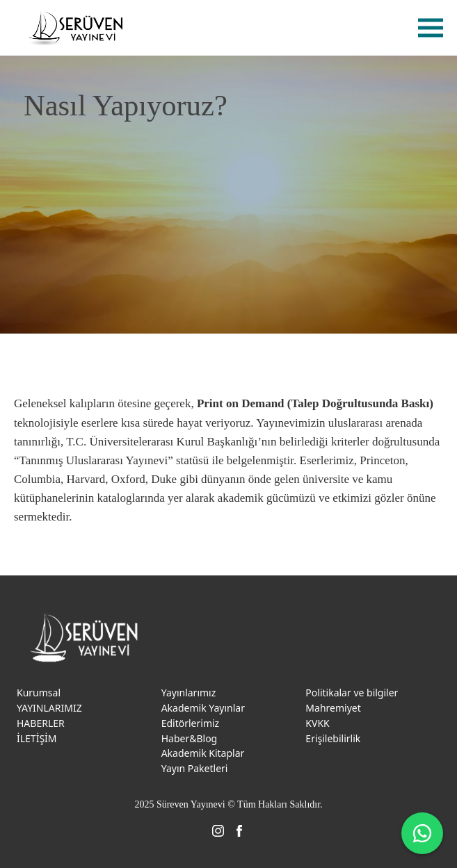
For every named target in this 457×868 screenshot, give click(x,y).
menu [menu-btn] (431, 28)
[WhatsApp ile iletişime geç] (422, 833)
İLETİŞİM (37, 738)
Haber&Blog (190, 738)
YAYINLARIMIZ (49, 708)
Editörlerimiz (191, 723)
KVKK (317, 723)
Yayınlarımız (189, 693)
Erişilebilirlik (333, 738)
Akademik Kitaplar (203, 753)
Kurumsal (39, 693)
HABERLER (41, 723)
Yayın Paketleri (195, 768)
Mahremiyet (333, 708)
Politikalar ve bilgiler (352, 693)
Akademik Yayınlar (203, 708)
